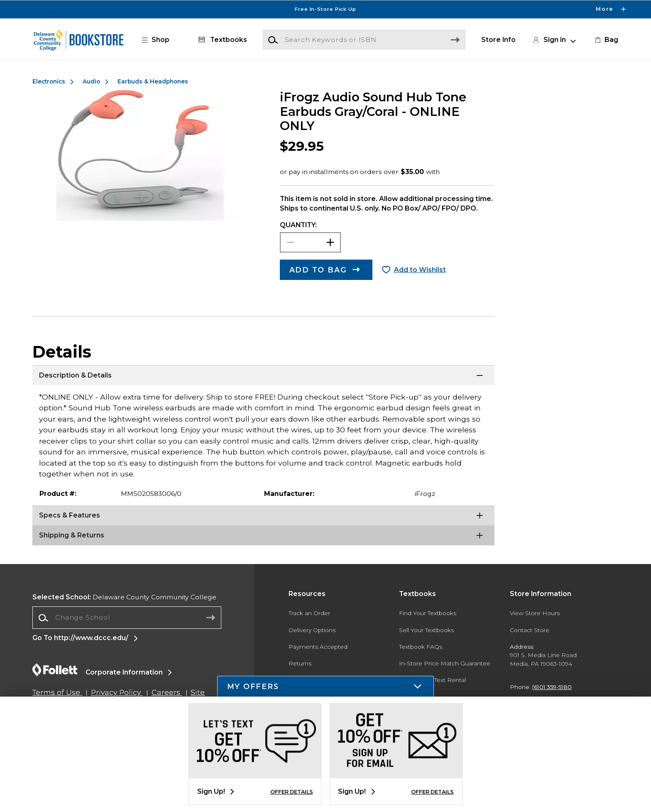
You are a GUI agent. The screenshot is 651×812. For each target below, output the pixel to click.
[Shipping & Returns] (263, 536)
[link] (606, 40)
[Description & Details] (263, 375)
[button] (160, 40)
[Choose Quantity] (310, 242)
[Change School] (127, 618)
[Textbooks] (221, 40)
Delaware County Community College (124, 597)
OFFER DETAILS (292, 792)
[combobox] (127, 618)
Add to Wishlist (420, 270)
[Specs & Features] (263, 516)
